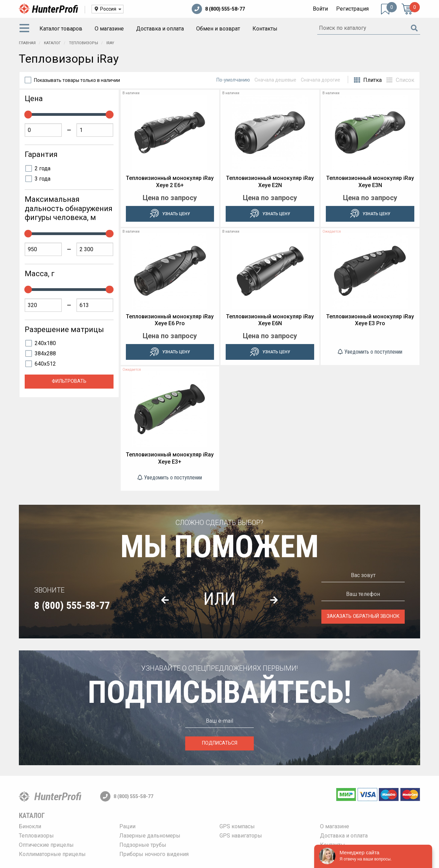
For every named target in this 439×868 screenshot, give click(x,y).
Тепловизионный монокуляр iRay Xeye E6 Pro (170, 320)
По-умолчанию (233, 80)
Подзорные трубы (143, 845)
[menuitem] (26, 29)
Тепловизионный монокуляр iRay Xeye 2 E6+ (170, 182)
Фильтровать (69, 381)
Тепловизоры (84, 43)
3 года (43, 179)
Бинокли (30, 826)
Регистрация (352, 9)
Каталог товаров (61, 29)
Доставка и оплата (160, 29)
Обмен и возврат (218, 29)
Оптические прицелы (46, 845)
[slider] (28, 114)
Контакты (265, 29)
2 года (43, 168)
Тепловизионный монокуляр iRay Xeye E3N (370, 182)
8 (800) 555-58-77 (218, 9)
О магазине (109, 29)
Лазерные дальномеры (150, 836)
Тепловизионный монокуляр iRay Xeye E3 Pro (370, 320)
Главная (27, 43)
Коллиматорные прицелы (52, 854)
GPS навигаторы (241, 836)
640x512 (45, 364)
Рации (127, 826)
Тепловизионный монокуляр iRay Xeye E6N (270, 320)
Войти (320, 9)
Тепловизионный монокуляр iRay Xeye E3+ (170, 458)
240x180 (45, 343)
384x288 (45, 353)
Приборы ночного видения (154, 854)
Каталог (53, 43)
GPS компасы (237, 826)
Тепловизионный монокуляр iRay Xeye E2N (270, 182)
